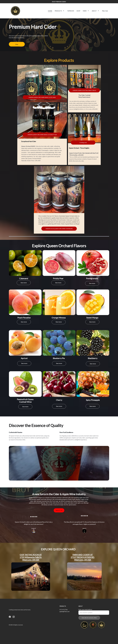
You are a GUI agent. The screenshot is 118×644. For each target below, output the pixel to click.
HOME (50, 11)
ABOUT (94, 11)
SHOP (78, 11)
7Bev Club (105, 11)
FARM (85, 11)
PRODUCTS (58, 11)
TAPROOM (71, 11)
